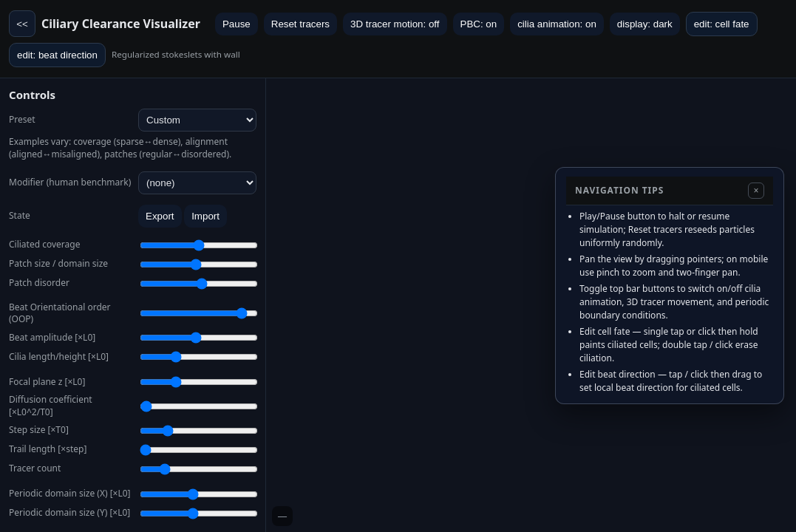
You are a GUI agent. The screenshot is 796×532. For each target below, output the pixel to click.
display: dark (645, 24)
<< (22, 24)
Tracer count (35, 468)
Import (205, 216)
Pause (237, 24)
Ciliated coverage (44, 245)
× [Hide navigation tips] (756, 191)
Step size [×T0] (39, 430)
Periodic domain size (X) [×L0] (70, 494)
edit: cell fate (722, 24)
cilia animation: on (557, 24)
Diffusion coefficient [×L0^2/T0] (51, 406)
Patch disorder (39, 283)
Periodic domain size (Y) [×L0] (69, 513)
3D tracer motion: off (395, 24)
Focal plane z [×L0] (47, 382)
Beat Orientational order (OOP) (60, 314)
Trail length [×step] (48, 449)
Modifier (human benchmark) (70, 183)
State (20, 216)
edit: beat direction (57, 55)
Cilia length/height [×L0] (59, 357)
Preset (22, 120)
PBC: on (479, 24)
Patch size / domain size (58, 264)
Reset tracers (300, 24)
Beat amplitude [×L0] (52, 338)
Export (160, 216)
